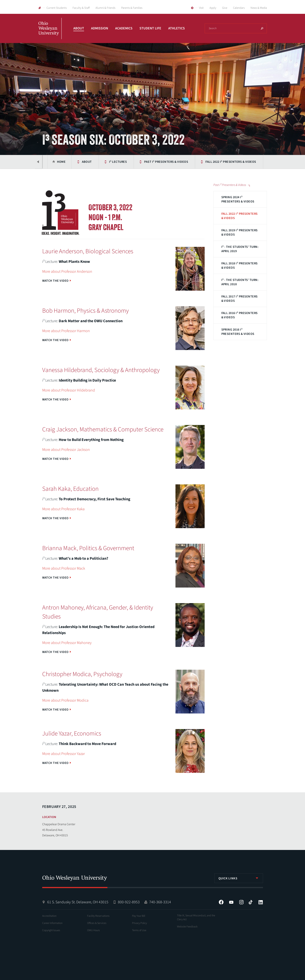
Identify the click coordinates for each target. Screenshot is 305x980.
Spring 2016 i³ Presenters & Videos (238, 332)
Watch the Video (55, 281)
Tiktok (251, 902)
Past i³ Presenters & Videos (166, 162)
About (79, 28)
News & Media (259, 8)
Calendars (239, 8)
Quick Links (228, 878)
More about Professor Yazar (64, 754)
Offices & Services (97, 923)
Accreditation (49, 916)
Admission (100, 28)
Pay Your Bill (139, 916)
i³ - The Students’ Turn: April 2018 (240, 282)
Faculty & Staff (81, 8)
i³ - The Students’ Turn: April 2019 (240, 249)
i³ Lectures (118, 162)
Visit (201, 8)
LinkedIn (261, 902)
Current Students (57, 8)
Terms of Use (139, 930)
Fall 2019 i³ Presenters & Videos (240, 232)
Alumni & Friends (105, 8)
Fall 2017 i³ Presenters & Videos (240, 299)
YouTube (231, 902)
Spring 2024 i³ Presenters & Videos (238, 199)
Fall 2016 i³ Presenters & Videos (240, 315)
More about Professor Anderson (67, 272)
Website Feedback (187, 927)
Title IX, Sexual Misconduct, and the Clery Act (196, 918)
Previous (38, 162)
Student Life (150, 28)
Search (262, 28)
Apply (213, 8)
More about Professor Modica (65, 700)
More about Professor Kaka (63, 509)
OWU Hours (93, 930)
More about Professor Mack (64, 568)
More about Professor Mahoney (67, 643)
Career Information (52, 923)
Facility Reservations (98, 916)
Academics (124, 28)
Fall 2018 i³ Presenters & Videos (240, 266)
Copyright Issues (51, 930)
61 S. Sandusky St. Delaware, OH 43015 (78, 902)
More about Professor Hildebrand (69, 390)
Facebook (221, 902)
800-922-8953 (129, 902)
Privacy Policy (139, 923)
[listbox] (239, 878)
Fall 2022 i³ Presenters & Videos (231, 162)
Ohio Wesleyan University (50, 33)
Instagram (241, 902)
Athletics (177, 28)
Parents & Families (132, 8)
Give (225, 8)
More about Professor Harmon (66, 331)
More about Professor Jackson (66, 450)
